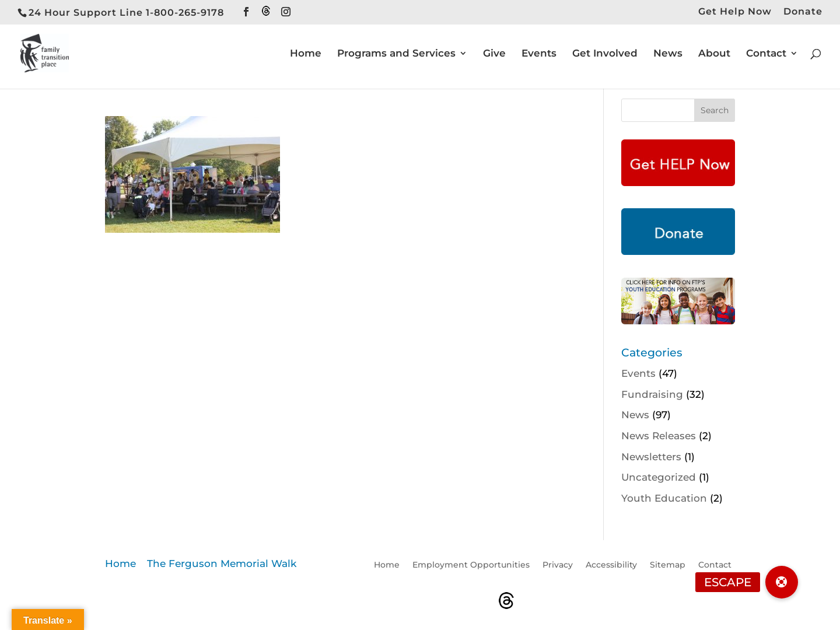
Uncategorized (659, 477)
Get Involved (605, 54)
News (668, 54)
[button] (782, 582)
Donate (803, 12)
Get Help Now (735, 12)
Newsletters (651, 457)
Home (306, 54)
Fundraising (652, 394)
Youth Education (664, 498)
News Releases (659, 436)
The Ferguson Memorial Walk (222, 563)
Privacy (558, 565)
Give (494, 54)
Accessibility (611, 565)
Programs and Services (396, 54)
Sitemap (668, 565)
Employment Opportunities (471, 565)
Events (539, 54)
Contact (766, 54)
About (714, 54)
